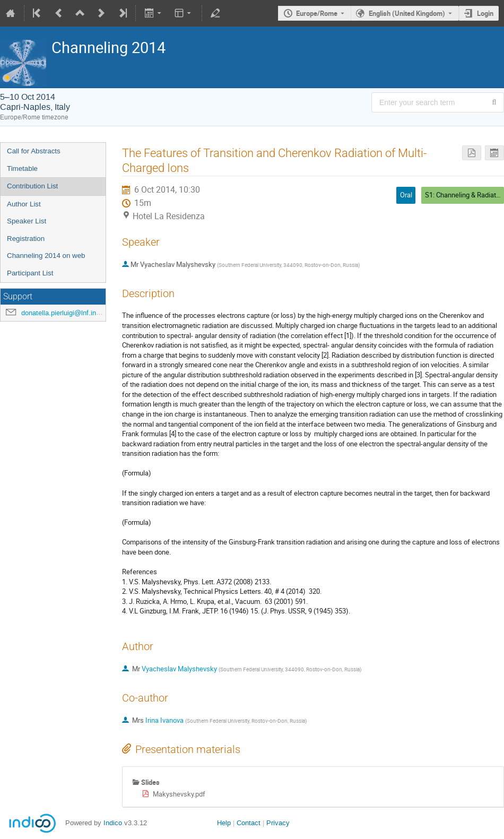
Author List (24, 204)
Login (485, 13)
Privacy (278, 823)
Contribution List (32, 186)
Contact (249, 823)
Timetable (22, 168)
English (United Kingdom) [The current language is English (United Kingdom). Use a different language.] (407, 13)
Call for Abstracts (34, 151)
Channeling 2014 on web (46, 256)
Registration (26, 239)
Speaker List (27, 221)
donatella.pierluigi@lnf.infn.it (64, 313)
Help (224, 823)
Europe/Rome (317, 13)
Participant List (30, 273)
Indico (113, 823)
